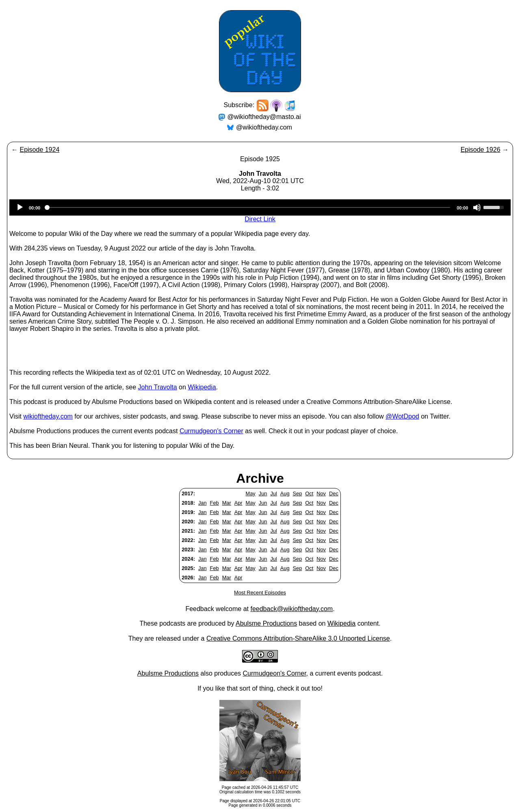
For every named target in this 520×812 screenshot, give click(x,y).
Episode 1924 (39, 150)
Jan (203, 503)
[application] (260, 207)
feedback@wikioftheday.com (291, 609)
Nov (321, 493)
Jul (273, 493)
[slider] (248, 207)
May (251, 493)
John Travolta (158, 387)
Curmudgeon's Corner (211, 431)
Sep (298, 493)
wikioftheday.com (48, 416)
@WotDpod (402, 416)
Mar (227, 503)
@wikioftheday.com (264, 127)
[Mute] (477, 207)
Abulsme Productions (266, 623)
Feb (214, 503)
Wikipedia (202, 387)
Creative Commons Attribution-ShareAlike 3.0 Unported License (298, 638)
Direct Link (260, 219)
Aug (285, 493)
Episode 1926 (481, 150)
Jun (263, 493)
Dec (334, 493)
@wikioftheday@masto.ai (264, 117)
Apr (238, 503)
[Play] (20, 207)
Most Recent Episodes (260, 593)
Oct (309, 493)
